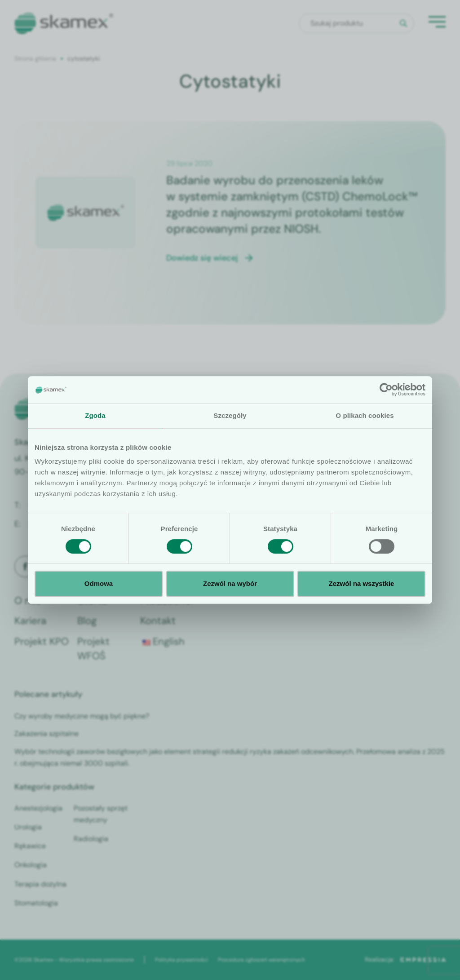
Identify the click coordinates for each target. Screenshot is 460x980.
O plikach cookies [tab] (365, 415)
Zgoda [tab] (95, 415)
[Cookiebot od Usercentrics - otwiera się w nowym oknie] (386, 390)
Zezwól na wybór (230, 583)
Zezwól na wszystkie (362, 583)
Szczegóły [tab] (230, 415)
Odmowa (99, 583)
